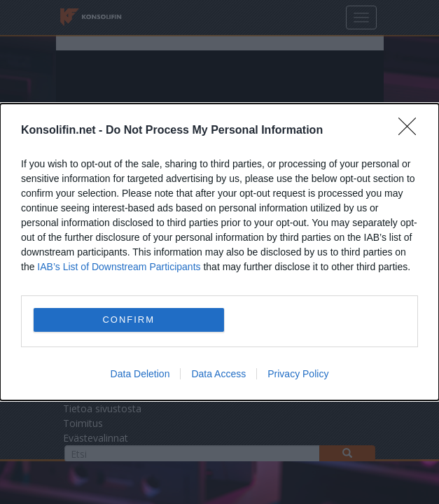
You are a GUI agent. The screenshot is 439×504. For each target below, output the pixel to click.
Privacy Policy (298, 374)
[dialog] (219, 252)
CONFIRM (128, 320)
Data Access (218, 374)
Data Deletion (140, 374)
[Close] (412, 131)
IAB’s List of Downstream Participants (119, 267)
